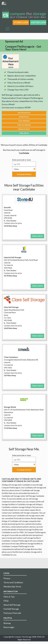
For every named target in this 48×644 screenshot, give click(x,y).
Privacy (7, 578)
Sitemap (7, 623)
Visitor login (38, 22)
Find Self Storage (11, 609)
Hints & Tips (9, 597)
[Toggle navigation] (8, 29)
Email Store (24, 117)
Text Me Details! (24, 125)
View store (37, 236)
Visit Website (24, 121)
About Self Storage (12, 605)
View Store (24, 133)
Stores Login (21, 22)
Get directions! (24, 113)
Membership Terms (12, 586)
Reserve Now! (24, 129)
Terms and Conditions (13, 582)
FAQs (6, 601)
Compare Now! (24, 174)
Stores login (9, 627)
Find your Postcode (12, 613)
